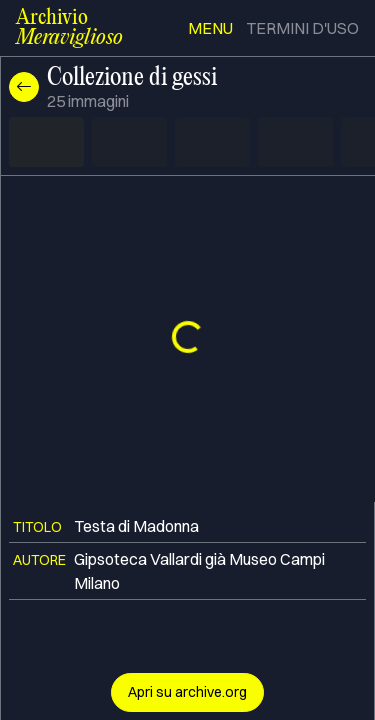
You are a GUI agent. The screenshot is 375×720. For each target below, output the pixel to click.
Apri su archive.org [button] (187, 692)
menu (210, 28)
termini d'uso (302, 28)
